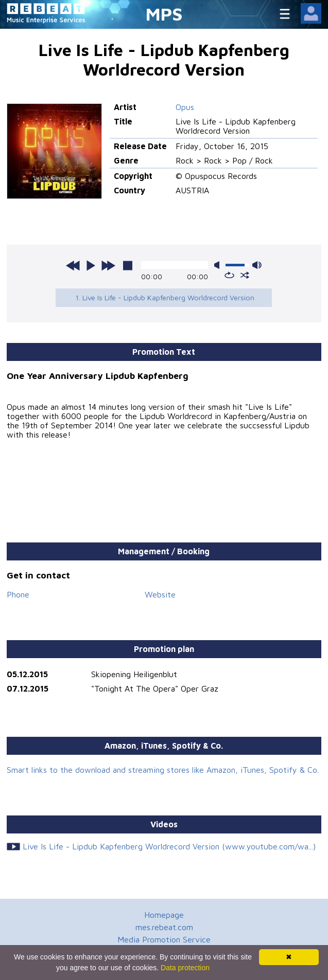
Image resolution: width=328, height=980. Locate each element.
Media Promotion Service (164, 939)
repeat (229, 275)
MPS (164, 14)
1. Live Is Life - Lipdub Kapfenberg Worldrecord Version (165, 297)
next (108, 265)
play (91, 265)
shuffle (245, 275)
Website (160, 594)
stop (128, 265)
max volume (257, 265)
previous (73, 265)
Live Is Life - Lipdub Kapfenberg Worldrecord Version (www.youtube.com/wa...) (169, 846)
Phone (18, 594)
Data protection (185, 968)
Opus (185, 107)
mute (219, 265)
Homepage (164, 915)
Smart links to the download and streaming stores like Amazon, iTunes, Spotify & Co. (163, 770)
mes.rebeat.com (164, 927)
